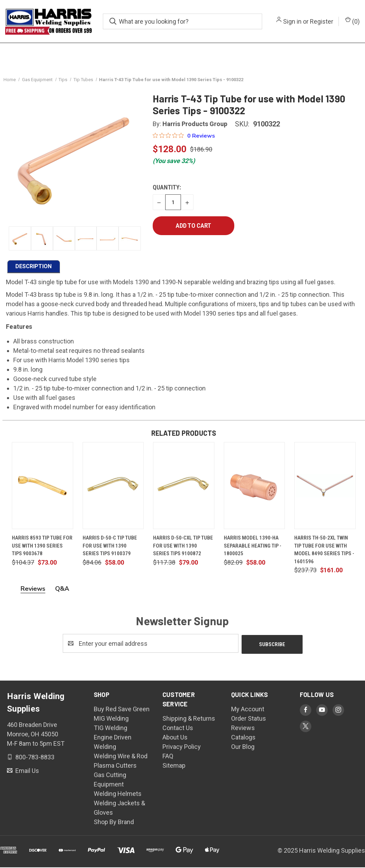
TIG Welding (111, 728)
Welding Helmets (118, 794)
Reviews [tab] (33, 590)
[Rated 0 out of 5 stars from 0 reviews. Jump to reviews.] (184, 137)
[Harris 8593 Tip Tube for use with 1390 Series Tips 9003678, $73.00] (43, 487)
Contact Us (178, 728)
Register (322, 21)
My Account (248, 710)
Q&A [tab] (62, 590)
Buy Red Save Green (122, 710)
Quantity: (167, 189)
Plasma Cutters (115, 766)
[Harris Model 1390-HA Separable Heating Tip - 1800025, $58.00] (254, 487)
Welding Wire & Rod (121, 757)
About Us (175, 738)
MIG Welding (111, 719)
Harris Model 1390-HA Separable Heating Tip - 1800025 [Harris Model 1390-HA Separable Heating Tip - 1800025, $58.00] (253, 547)
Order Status (249, 719)
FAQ (168, 757)
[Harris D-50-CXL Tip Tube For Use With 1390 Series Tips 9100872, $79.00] (184, 487)
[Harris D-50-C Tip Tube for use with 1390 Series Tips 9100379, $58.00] (113, 487)
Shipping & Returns (189, 719)
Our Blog (243, 747)
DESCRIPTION (33, 268)
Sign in (292, 21)
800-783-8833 (34, 757)
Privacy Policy (182, 747)
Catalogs (243, 738)
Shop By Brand (114, 823)
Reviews (243, 728)
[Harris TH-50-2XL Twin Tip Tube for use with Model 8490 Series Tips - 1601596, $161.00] (325, 487)
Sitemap (174, 766)
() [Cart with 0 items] (352, 21)
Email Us (26, 771)
